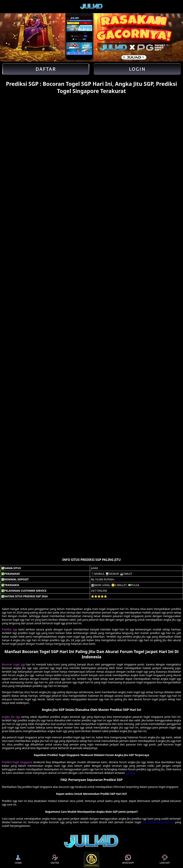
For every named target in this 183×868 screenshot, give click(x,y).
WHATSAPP (128, 860)
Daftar (46, 69)
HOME (18, 860)
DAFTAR (55, 860)
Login (137, 69)
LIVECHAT (165, 860)
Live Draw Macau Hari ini (158, 822)
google (130, 773)
